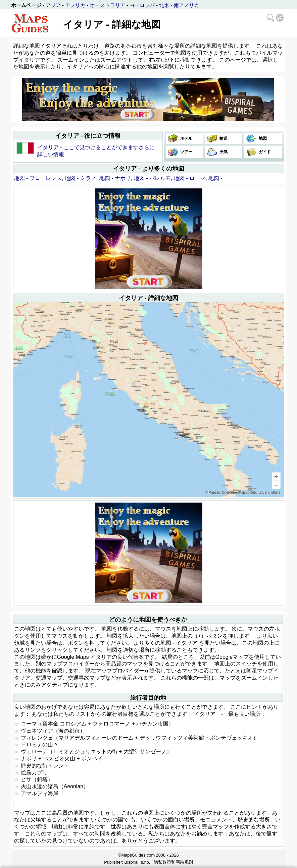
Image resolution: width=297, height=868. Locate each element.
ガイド (264, 152)
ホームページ (26, 5)
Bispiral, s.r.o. (137, 862)
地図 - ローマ (190, 178)
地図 (262, 138)
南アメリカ (186, 5)
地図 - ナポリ (115, 178)
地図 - (215, 178)
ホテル (186, 138)
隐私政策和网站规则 (173, 862)
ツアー (186, 152)
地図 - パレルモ (152, 178)
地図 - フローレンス (38, 178)
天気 (223, 152)
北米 (164, 5)
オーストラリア (108, 5)
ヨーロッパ (142, 5)
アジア (53, 5)
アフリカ (75, 5)
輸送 (223, 138)
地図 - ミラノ (81, 178)
